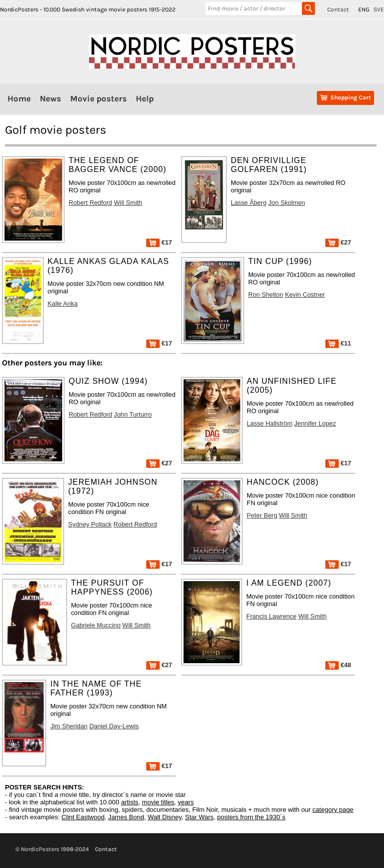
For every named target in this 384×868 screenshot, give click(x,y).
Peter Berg (262, 515)
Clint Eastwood (83, 817)
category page (333, 810)
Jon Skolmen (287, 203)
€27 (338, 242)
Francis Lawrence (271, 616)
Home (19, 98)
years (186, 802)
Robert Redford (91, 203)
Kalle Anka (63, 304)
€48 (338, 665)
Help (145, 98)
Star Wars (199, 817)
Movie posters (98, 98)
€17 (159, 242)
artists (130, 802)
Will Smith (128, 203)
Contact (338, 9)
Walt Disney (165, 817)
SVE (379, 9)
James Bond (126, 817)
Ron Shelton (266, 295)
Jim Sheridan (69, 726)
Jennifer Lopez (315, 423)
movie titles (158, 802)
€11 (338, 343)
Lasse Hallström (270, 423)
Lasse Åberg (249, 203)
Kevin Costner (305, 295)
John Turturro (133, 414)
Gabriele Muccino (96, 625)
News (50, 98)
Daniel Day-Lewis (114, 726)
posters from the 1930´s (251, 817)
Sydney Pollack (90, 524)
